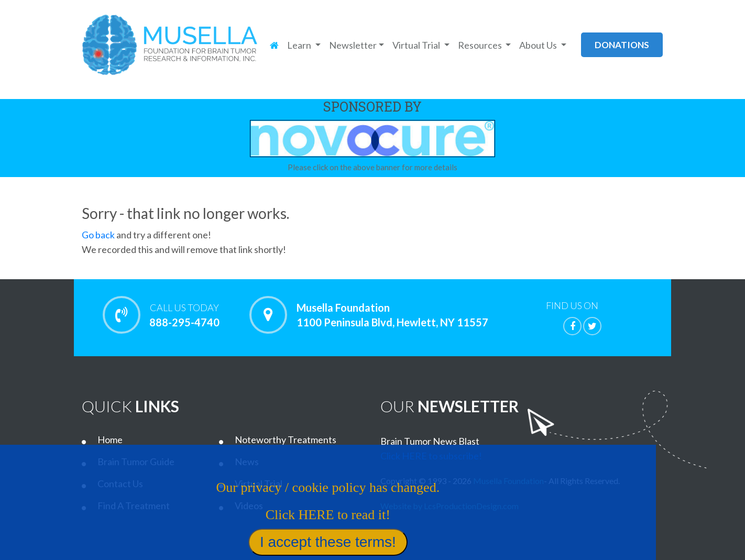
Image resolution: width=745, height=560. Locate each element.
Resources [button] (481, 45)
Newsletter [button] (353, 45)
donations (622, 45)
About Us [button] (539, 45)
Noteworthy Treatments (286, 440)
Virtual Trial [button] (417, 45)
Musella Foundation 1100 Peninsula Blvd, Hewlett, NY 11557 (392, 315)
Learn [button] (300, 45)
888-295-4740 (184, 315)
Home (110, 440)
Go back (98, 235)
